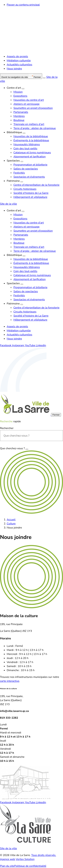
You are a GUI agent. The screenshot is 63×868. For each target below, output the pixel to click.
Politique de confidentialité (30, 866)
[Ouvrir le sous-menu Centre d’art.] (23, 89)
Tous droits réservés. (44, 855)
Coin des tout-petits (25, 149)
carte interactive (10, 681)
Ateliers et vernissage (26, 104)
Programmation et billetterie (30, 165)
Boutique (19, 120)
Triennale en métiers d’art (29, 124)
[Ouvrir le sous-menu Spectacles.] (22, 161)
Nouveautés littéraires (27, 144)
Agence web (8, 859)
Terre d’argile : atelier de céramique (35, 128)
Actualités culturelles (19, 65)
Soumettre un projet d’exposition (33, 108)
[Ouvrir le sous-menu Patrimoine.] (22, 182)
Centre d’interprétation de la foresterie (36, 185)
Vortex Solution (25, 859)
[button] (21, 76)
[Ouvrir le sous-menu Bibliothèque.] (24, 133)
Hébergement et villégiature (30, 197)
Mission (18, 92)
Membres (19, 116)
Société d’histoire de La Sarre (31, 193)
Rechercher (7, 428)
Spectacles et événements (29, 177)
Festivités (19, 173)
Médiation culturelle (19, 61)
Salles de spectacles (26, 169)
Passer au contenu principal (23, 5)
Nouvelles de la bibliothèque (31, 136)
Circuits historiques (25, 189)
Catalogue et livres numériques (32, 153)
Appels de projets (17, 56)
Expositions (20, 96)
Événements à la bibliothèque (31, 140)
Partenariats (21, 112)
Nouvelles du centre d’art (29, 100)
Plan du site (7, 866)
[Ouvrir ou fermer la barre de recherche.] (44, 78)
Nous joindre (14, 69)
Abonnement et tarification (30, 157)
